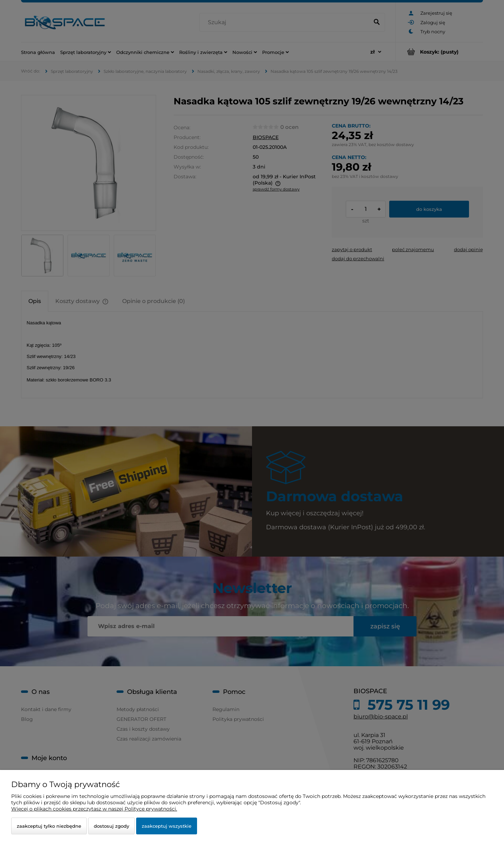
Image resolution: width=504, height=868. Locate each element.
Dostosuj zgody (111, 826)
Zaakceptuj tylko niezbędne (49, 826)
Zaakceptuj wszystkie (167, 826)
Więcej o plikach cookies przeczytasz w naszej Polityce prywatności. (94, 809)
